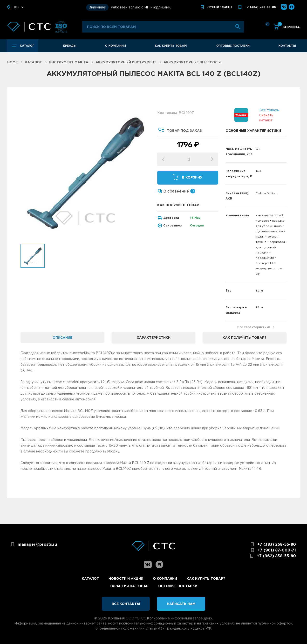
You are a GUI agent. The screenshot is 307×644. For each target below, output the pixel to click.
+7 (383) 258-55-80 (261, 7)
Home (12, 62)
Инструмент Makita (69, 62)
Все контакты (126, 604)
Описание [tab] (62, 337)
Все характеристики (254, 327)
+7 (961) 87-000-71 (277, 550)
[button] (212, 159)
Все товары (269, 110)
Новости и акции (126, 578)
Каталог (27, 46)
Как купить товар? (171, 46)
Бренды (70, 46)
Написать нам (181, 604)
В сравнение (176, 191)
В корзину (192, 177)
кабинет (220, 7)
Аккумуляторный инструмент (126, 62)
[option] (85, 172)
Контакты (287, 46)
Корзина (289, 27)
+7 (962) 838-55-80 (276, 556)
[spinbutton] (189, 159)
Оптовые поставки (233, 46)
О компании (116, 46)
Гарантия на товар (129, 586)
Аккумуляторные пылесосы (192, 62)
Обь (17, 7)
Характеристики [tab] (154, 337)
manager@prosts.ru (37, 544)
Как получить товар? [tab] (245, 337)
